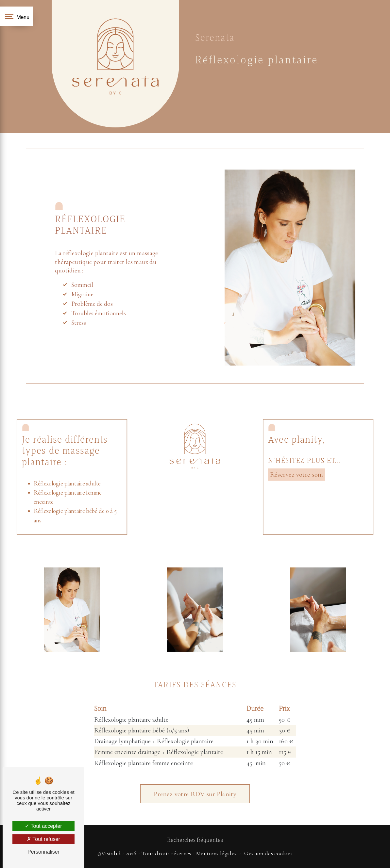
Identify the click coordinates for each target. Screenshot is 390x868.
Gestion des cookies (268, 853)
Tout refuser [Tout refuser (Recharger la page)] (43, 839)
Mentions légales (216, 853)
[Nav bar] (16, 16)
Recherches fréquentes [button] (195, 840)
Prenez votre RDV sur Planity (195, 775)
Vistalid (111, 853)
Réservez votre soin (297, 475)
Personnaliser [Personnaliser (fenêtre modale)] (43, 852)
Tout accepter (43, 826)
